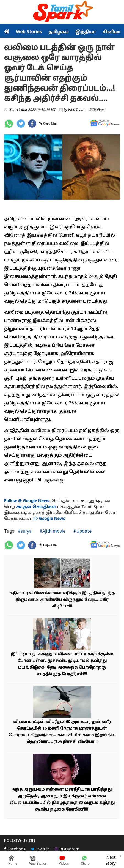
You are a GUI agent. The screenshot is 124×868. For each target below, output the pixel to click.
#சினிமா (97, 110)
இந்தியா (86, 32)
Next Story (111, 860)
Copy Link (50, 124)
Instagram (67, 849)
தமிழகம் (59, 32)
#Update (82, 531)
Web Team (76, 110)
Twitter (40, 849)
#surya (25, 531)
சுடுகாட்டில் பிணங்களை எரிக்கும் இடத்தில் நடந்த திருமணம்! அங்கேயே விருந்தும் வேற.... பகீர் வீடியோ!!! (62, 600)
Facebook (15, 849)
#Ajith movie (52, 531)
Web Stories (29, 32)
